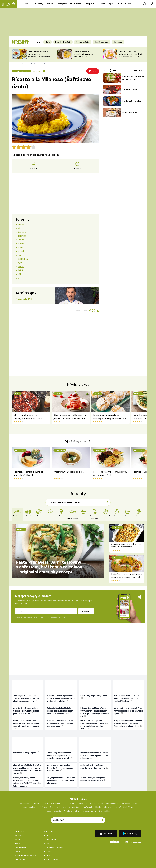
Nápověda (48, 852)
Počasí (101, 803)
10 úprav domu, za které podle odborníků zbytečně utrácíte (93, 779)
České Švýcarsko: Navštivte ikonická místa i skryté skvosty (94, 767)
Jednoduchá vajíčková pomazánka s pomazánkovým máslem (39, 54)
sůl (19, 274)
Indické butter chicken (132, 101)
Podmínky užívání (21, 847)
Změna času (83, 803)
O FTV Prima (19, 832)
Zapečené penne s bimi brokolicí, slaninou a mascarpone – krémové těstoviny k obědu (126, 547)
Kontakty (47, 843)
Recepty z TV (91, 4)
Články (50, 4)
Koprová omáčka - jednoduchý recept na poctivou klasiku (83, 54)
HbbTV (17, 843)
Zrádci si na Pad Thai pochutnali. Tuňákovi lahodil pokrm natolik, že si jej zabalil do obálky (61, 698)
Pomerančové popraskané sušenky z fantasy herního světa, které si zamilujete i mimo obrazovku (110, 417)
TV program (70, 803)
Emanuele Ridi (39, 71)
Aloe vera (108, 807)
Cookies (18, 852)
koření (21, 266)
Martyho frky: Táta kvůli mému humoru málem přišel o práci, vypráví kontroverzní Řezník (59, 755)
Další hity (138, 70)
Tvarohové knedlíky (71, 811)
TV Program (61, 4)
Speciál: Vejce (107, 4)
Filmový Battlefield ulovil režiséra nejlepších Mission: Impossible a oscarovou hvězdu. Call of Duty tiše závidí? (27, 769)
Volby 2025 (61, 807)
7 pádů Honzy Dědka (46, 807)
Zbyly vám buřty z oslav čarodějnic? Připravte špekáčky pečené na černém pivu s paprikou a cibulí (31, 417)
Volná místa (19, 835)
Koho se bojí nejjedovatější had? (94, 697)
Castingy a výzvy (50, 839)
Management (49, 832)
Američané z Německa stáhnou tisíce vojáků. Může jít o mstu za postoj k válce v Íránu (26, 711)
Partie (93, 803)
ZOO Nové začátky (130, 803)
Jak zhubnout (25, 803)
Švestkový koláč (105, 811)
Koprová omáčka (130, 112)
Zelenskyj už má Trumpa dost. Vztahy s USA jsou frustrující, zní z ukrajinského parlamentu (27, 698)
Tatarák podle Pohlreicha (92, 807)
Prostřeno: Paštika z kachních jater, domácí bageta (29, 473)
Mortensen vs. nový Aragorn (26, 753)
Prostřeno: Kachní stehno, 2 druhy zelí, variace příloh (110, 473)
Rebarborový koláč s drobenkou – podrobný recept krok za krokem (130, 54)
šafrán (21, 270)
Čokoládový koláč (130, 89)
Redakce (47, 855)
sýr (20, 255)
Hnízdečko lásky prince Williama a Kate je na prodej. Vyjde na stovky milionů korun (94, 755)
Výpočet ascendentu (53, 811)
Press (46, 835)
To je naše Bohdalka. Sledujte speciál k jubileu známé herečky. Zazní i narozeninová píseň (60, 711)
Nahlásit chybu (20, 859)
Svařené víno (74, 807)
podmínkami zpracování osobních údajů (52, 617)
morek (21, 251)
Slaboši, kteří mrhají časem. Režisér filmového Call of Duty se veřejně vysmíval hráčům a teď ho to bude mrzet (27, 782)
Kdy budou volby (113, 803)
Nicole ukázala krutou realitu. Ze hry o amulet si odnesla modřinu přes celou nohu (60, 723)
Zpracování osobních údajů (54, 847)
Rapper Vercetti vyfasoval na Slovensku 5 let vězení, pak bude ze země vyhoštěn (61, 768)
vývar (21, 278)
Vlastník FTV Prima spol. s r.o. (25, 855)
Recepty (39, 4)
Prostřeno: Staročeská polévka (69, 472)
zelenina (22, 236)
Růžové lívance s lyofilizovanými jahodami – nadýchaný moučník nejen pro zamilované (70, 417)
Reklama (18, 839)
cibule (21, 240)
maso (21, 247)
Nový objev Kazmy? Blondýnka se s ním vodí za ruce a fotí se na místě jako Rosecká (61, 780)
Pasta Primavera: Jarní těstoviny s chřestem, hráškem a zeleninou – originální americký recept (49, 567)
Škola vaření (76, 4)
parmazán (23, 259)
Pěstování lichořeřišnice (124, 807)
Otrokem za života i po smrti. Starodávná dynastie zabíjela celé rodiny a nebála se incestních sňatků (94, 725)
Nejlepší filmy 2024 (40, 803)
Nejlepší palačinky (89, 811)
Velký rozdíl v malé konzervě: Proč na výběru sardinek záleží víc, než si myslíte (128, 711)
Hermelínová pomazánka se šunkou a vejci (133, 78)
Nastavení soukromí (51, 859)
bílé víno (22, 232)
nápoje (21, 224)
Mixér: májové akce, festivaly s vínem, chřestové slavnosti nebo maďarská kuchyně (127, 698)
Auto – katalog (29, 807)
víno (20, 228)
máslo (21, 243)
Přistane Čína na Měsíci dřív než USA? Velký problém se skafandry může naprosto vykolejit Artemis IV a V (95, 712)
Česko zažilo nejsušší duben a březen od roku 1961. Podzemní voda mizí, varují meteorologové (26, 725)
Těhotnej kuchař (123, 4)
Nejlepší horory (57, 803)
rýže (20, 263)
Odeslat (86, 611)
